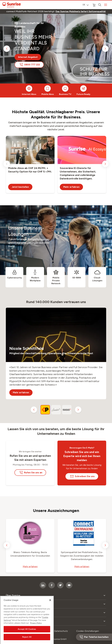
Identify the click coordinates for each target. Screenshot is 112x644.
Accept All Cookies (27, 635)
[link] (81, 11)
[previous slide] (7, 49)
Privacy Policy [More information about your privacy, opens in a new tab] (36, 629)
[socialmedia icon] (69, 585)
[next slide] (105, 49)
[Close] (50, 606)
